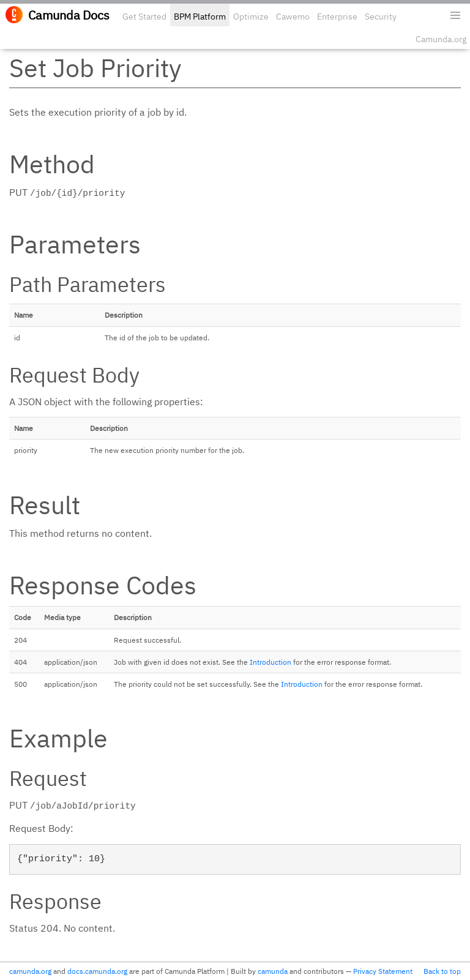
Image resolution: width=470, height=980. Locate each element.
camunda (273, 971)
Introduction (270, 662)
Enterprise (337, 17)
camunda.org (30, 971)
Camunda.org (441, 39)
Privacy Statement (383, 971)
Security (381, 17)
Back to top (442, 971)
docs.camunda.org (97, 971)
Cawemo (293, 17)
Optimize (251, 17)
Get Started (144, 17)
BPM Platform (200, 17)
